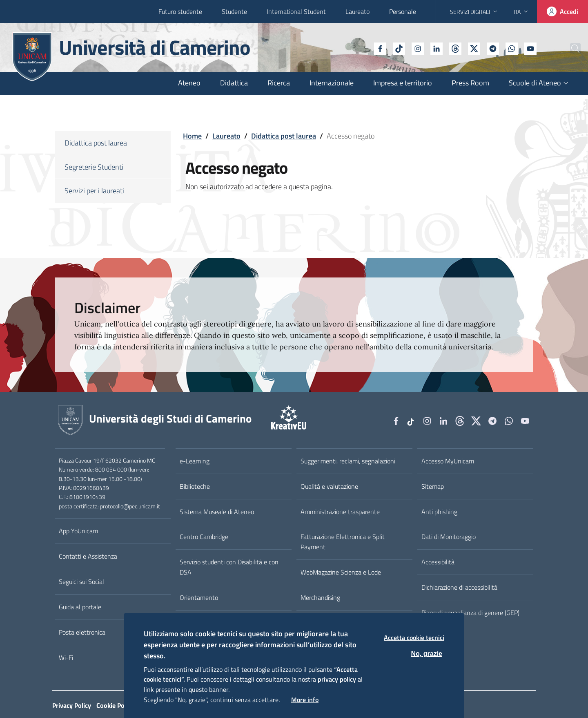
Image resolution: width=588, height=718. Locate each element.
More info (305, 700)
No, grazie (427, 654)
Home (192, 136)
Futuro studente (180, 11)
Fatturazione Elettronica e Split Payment (343, 542)
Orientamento (199, 597)
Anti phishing (439, 512)
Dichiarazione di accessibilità (459, 587)
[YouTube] (510, 48)
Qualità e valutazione (329, 486)
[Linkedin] (416, 48)
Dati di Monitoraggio (449, 537)
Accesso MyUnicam (448, 461)
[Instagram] (397, 48)
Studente (234, 11)
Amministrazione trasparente (340, 512)
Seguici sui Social (81, 582)
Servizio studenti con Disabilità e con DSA (229, 567)
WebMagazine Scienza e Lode (341, 572)
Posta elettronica (82, 632)
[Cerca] (568, 49)
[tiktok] (379, 48)
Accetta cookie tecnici (414, 637)
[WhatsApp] (491, 48)
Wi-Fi (66, 658)
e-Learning (195, 461)
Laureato (357, 11)
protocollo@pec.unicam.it (130, 506)
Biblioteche (195, 486)
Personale (403, 11)
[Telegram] (472, 48)
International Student (296, 11)
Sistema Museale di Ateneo (217, 512)
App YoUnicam (78, 531)
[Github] (435, 48)
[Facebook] (360, 48)
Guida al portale (80, 607)
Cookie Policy (115, 705)
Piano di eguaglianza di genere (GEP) (470, 613)
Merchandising (320, 597)
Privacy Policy (72, 705)
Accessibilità (438, 562)
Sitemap (433, 486)
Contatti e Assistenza (88, 556)
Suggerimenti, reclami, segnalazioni (348, 461)
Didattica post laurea (284, 136)
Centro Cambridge (204, 537)
